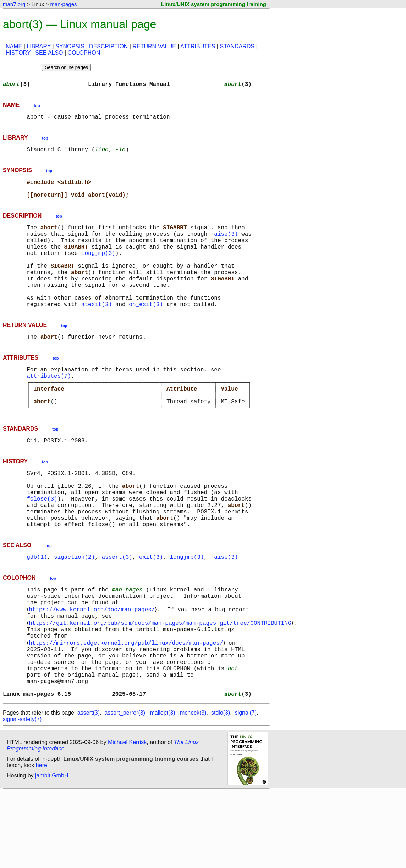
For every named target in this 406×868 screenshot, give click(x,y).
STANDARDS (237, 46)
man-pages (63, 4)
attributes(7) (49, 407)
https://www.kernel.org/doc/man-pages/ (93, 668)
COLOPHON (84, 53)
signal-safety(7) (22, 795)
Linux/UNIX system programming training (214, 4)
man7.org (14, 4)
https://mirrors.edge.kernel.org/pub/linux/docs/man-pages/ (127, 707)
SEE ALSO (49, 53)
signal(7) (246, 789)
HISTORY (18, 53)
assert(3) (117, 611)
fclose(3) (42, 545)
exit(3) (151, 611)
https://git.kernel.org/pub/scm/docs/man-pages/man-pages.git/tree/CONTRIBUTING (161, 684)
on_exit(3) (146, 331)
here (42, 841)
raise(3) (224, 245)
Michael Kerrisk (127, 818)
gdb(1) (37, 611)
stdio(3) (221, 789)
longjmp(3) (98, 268)
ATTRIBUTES (198, 46)
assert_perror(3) (125, 789)
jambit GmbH (52, 851)
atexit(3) (97, 331)
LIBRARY (39, 46)
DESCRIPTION (108, 46)
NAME (14, 46)
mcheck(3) (193, 789)
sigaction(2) (74, 611)
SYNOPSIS (70, 46)
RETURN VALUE (154, 46)
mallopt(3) (162, 789)
